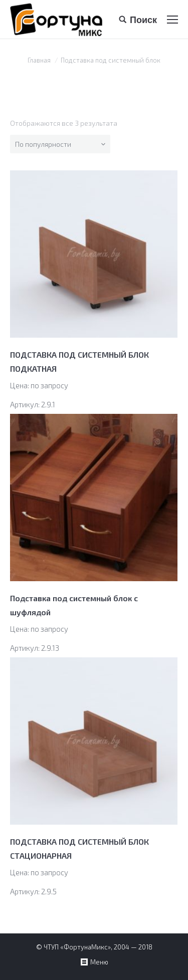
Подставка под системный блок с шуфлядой (74, 605)
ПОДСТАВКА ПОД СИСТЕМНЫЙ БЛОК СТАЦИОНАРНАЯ (79, 848)
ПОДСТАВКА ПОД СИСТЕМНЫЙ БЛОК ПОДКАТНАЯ (79, 361)
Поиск (143, 20)
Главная (39, 60)
